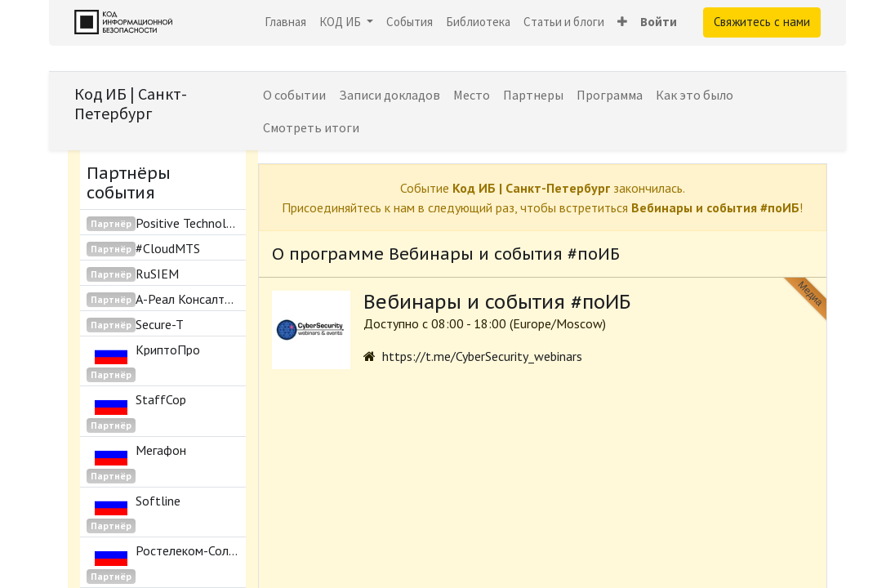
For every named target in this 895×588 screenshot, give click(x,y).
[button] (622, 22)
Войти (659, 22)
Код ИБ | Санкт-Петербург (131, 103)
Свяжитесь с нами (762, 22)
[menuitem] (285, 22)
